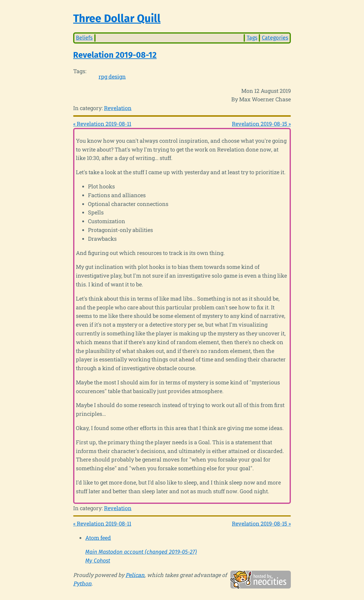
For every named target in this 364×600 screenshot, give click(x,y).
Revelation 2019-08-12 (115, 55)
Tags (252, 38)
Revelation (118, 108)
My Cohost (98, 561)
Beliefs (84, 38)
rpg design (112, 77)
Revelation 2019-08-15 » (261, 124)
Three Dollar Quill (117, 18)
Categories (275, 38)
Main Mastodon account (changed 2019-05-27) (141, 552)
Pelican (135, 575)
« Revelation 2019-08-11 (102, 124)
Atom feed (98, 538)
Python (82, 583)
